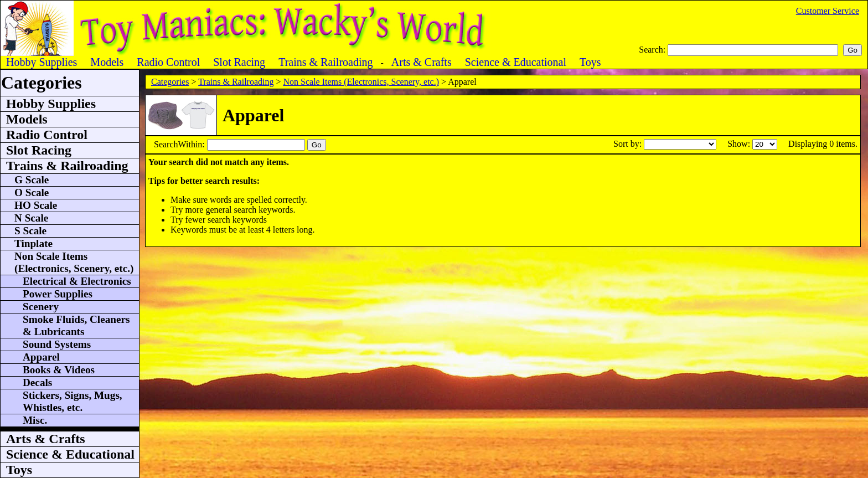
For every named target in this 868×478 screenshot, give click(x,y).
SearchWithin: (180, 144)
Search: (653, 50)
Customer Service (828, 11)
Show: (740, 144)
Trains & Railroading (236, 82)
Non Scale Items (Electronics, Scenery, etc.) (361, 82)
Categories (170, 82)
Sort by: (629, 144)
